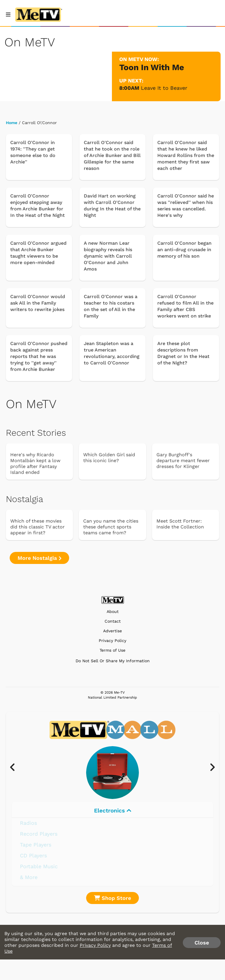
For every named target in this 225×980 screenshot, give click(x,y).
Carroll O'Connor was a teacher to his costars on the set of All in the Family (111, 306)
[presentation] (15, 768)
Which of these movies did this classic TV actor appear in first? (37, 527)
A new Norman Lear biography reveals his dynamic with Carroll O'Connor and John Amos (108, 256)
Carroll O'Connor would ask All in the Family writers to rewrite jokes (38, 303)
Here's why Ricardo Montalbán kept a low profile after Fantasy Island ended (35, 463)
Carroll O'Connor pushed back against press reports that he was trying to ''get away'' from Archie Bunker (39, 356)
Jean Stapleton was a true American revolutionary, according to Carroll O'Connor (112, 353)
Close (202, 943)
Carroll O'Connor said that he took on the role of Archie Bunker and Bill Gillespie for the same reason (112, 155)
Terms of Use (112, 650)
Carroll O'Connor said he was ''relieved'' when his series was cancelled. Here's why (186, 206)
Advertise (112, 631)
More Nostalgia (39, 558)
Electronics (113, 811)
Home (12, 123)
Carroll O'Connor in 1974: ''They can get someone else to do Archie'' (33, 152)
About (113, 612)
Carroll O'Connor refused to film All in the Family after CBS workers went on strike (185, 306)
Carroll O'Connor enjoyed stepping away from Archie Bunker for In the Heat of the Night (37, 206)
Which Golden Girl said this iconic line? (109, 458)
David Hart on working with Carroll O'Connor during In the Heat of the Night (112, 206)
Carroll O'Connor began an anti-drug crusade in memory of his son (184, 250)
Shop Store (112, 898)
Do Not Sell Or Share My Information (113, 661)
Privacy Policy (112, 641)
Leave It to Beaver (164, 88)
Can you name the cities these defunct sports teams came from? (111, 527)
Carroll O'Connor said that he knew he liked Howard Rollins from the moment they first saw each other (186, 155)
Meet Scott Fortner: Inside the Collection (180, 524)
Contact (113, 621)
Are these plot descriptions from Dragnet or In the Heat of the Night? (183, 353)
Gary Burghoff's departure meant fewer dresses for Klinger (183, 461)
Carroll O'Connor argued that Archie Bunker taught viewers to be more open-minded (38, 253)
